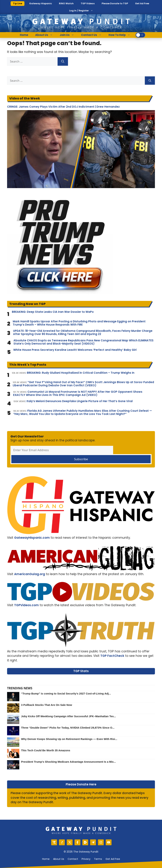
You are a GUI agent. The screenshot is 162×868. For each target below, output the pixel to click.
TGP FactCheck (112, 656)
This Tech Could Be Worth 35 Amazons (46, 750)
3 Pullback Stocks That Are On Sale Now (47, 705)
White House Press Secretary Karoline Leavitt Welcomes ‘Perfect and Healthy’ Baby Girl (75, 350)
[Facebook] (77, 842)
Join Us (69, 35)
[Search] (63, 61)
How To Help (121, 35)
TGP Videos (88, 3)
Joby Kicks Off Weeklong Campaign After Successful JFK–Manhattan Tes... (69, 716)
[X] (70, 842)
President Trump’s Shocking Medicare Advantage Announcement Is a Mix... (68, 762)
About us (59, 859)
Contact (73, 859)
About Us (46, 35)
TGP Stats (81, 671)
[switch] (140, 35)
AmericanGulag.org (30, 574)
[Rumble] (85, 842)
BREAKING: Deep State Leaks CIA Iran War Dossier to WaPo (53, 312)
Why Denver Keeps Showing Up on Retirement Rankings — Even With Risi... (69, 739)
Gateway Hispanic (41, 3)
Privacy (86, 859)
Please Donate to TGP (115, 3)
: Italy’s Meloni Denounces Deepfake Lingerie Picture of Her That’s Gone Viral (73, 401)
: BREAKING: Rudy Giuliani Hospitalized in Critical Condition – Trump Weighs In (73, 373)
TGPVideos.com (26, 605)
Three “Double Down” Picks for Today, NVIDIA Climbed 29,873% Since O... (68, 728)
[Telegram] (93, 842)
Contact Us (93, 35)
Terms (98, 859)
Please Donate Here (81, 784)
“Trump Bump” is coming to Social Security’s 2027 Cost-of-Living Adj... (66, 693)
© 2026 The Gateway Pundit (81, 852)
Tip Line (18, 3)
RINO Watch (66, 3)
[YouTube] (109, 842)
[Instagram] (101, 842)
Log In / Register (79, 11)
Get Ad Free (142, 3)
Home (24, 35)
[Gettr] (62, 842)
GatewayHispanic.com (32, 538)
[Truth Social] (54, 842)
